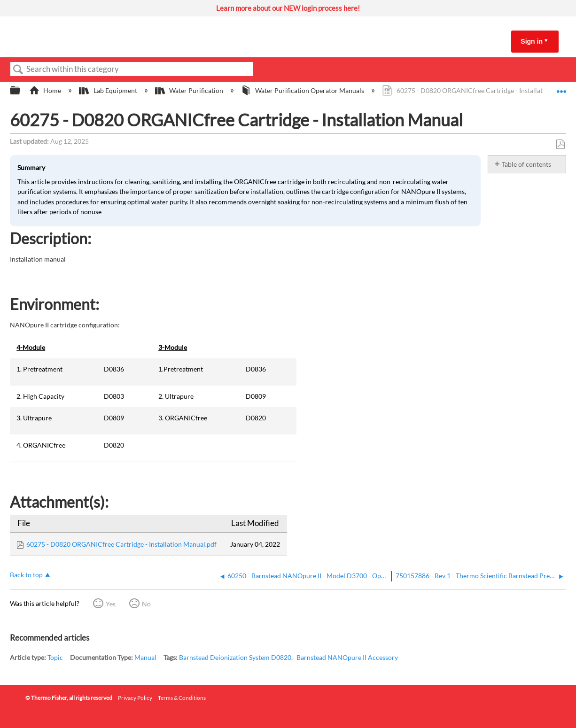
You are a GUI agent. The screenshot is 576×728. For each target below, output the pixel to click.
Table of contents (526, 164)
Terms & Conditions (182, 698)
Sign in (532, 41)
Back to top (26, 575)
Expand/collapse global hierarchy (21, 91)
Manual (145, 657)
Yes (111, 604)
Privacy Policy (135, 698)
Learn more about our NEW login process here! (288, 8)
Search (18, 70)
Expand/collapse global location (561, 88)
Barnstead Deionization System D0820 (235, 657)
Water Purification (190, 90)
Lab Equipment (109, 90)
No (146, 604)
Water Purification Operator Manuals (303, 90)
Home (46, 90)
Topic (55, 657)
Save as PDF (560, 144)
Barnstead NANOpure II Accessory (347, 657)
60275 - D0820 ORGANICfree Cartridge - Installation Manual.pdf (121, 544)
